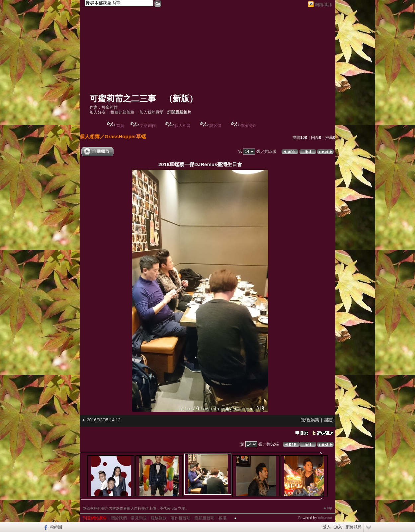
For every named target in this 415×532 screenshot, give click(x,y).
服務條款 (159, 518)
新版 (181, 99)
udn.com (325, 518)
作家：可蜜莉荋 (104, 107)
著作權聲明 (181, 518)
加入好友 (98, 112)
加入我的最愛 (151, 112)
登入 (327, 527)
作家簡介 (248, 126)
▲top (328, 508)
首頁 (120, 126)
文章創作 (148, 126)
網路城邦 (323, 4)
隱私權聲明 (205, 518)
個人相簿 (183, 126)
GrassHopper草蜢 (125, 136)
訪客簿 (215, 126)
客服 (222, 518)
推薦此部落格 (123, 112)
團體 (328, 420)
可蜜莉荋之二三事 (123, 99)
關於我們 (119, 518)
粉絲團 (56, 527)
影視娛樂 (311, 420)
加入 (338, 527)
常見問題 (139, 518)
